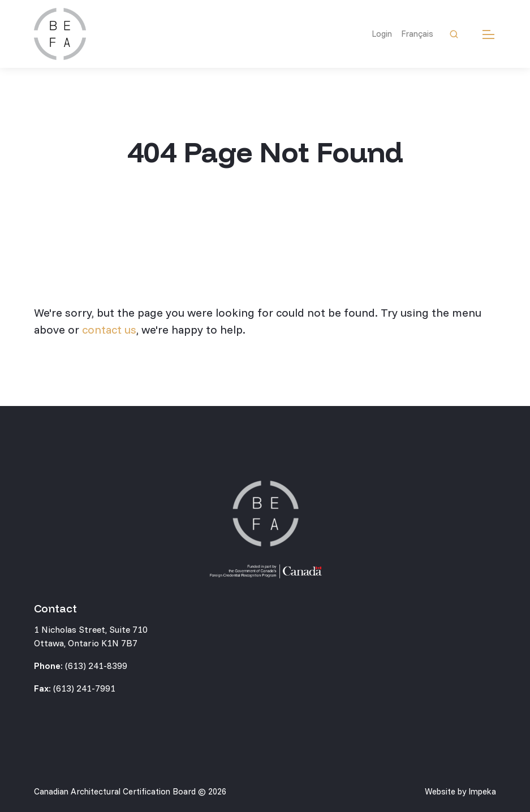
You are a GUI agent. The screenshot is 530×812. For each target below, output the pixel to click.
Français (417, 34)
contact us (109, 329)
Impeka (482, 791)
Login (382, 34)
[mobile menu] (488, 34)
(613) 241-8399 (96, 666)
